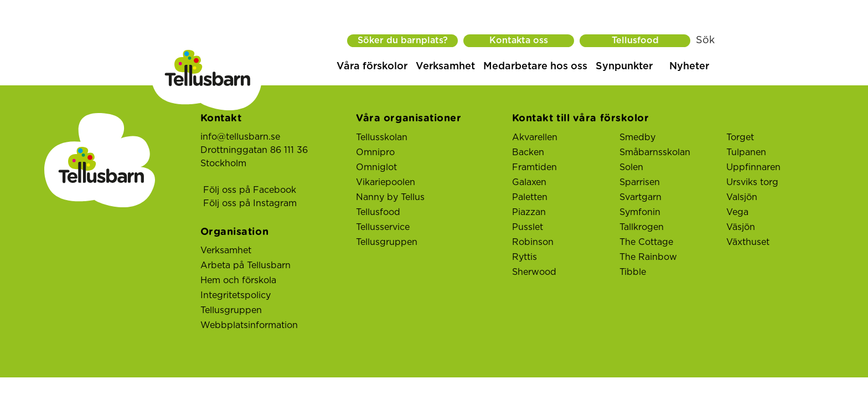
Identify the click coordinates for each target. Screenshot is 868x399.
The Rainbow (648, 257)
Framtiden (534, 167)
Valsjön (742, 197)
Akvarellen (535, 137)
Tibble (633, 272)
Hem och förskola (238, 280)
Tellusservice (383, 227)
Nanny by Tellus (390, 197)
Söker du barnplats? (403, 40)
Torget (740, 137)
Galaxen (529, 182)
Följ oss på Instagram (250, 203)
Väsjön (741, 227)
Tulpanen (746, 152)
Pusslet (528, 227)
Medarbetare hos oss (535, 66)
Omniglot (376, 167)
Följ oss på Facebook (250, 190)
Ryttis (525, 257)
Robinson (533, 242)
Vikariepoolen (386, 182)
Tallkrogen (642, 227)
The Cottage (646, 242)
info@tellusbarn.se (240, 137)
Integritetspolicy (236, 295)
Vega (737, 212)
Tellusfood (635, 40)
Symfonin (640, 212)
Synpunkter (624, 66)
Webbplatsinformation (249, 325)
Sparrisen (640, 182)
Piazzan (529, 212)
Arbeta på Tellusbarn (246, 265)
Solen (631, 167)
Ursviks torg (752, 182)
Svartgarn (640, 197)
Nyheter (689, 66)
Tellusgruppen (231, 310)
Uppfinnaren (753, 167)
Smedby (637, 137)
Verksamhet (445, 66)
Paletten (530, 197)
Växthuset (748, 242)
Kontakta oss (519, 40)
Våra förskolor (372, 66)
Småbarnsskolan (655, 152)
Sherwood (534, 272)
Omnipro (375, 152)
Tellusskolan (382, 137)
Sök (705, 40)
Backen (528, 152)
